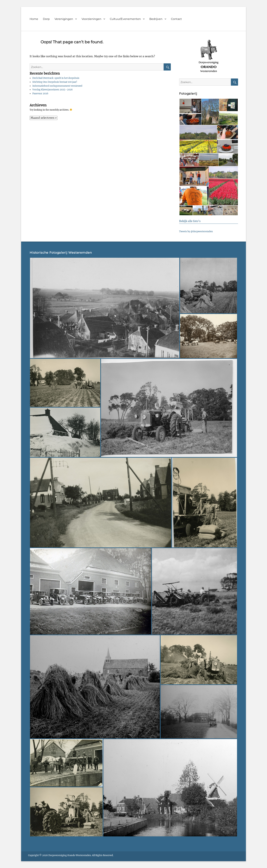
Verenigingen (64, 19)
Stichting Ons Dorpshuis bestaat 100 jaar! (55, 82)
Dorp (46, 19)
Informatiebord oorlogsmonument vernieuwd (57, 86)
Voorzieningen (91, 19)
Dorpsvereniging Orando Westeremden (70, 855)
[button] (190, 106)
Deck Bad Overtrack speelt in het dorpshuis (56, 78)
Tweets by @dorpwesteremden (196, 231)
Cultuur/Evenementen (125, 19)
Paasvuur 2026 (40, 94)
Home (34, 19)
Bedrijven (156, 19)
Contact (176, 19)
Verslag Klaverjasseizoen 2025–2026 (53, 90)
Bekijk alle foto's (190, 221)
